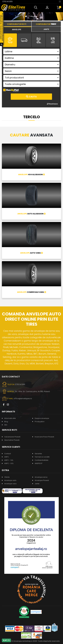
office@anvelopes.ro (23, 399)
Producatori (40, 422)
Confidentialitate (42, 460)
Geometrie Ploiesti (12, 440)
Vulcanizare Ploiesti (12, 437)
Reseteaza (52, 104)
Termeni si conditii (42, 457)
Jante (37, 484)
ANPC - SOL (9, 463)
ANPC (7, 457)
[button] (36, 8)
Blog (6, 422)
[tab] (17, 29)
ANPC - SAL (9, 460)
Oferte (7, 477)
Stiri (6, 425)
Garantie (38, 454)
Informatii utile (10, 418)
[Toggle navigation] (60, 1)
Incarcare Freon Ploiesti (44, 437)
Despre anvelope (42, 418)
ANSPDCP (39, 463)
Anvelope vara (10, 484)
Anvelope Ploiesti (42, 480)
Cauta (31, 97)
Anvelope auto (10, 480)
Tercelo (33, 16)
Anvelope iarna (41, 477)
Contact (8, 454)
